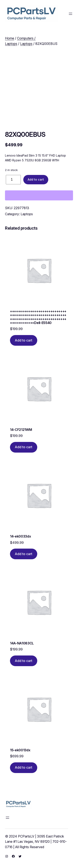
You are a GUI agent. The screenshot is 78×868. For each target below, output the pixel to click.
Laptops (26, 44)
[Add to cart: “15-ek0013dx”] (24, 768)
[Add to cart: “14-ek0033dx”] (24, 554)
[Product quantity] (13, 180)
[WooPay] (39, 195)
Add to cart (36, 179)
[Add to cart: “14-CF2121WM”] (24, 447)
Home (10, 38)
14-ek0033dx (20, 536)
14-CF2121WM (21, 430)
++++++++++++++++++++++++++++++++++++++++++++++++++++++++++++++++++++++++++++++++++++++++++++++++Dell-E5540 (38, 317)
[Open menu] (71, 14)
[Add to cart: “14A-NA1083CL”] (24, 661)
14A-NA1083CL (22, 643)
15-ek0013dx (20, 750)
